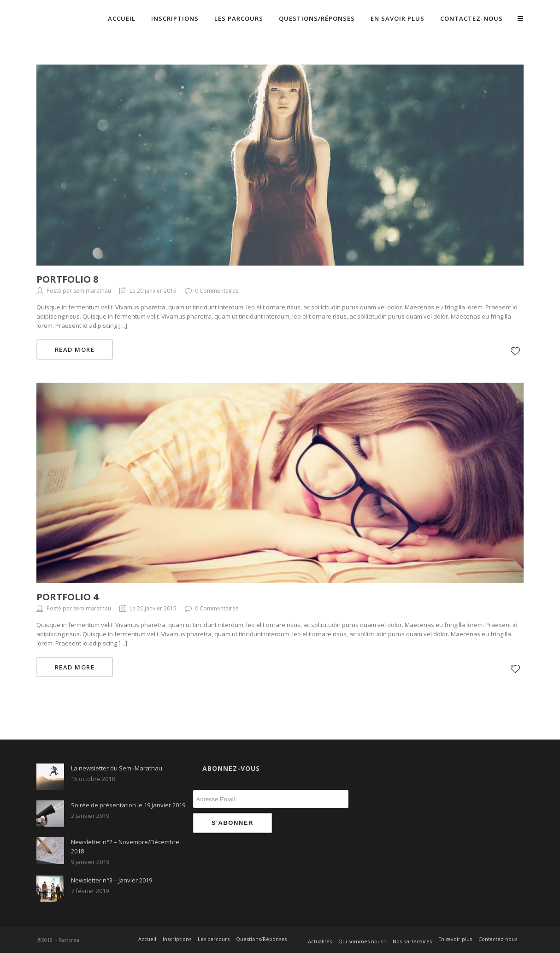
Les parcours (239, 18)
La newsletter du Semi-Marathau (117, 768)
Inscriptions (175, 18)
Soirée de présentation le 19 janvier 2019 (128, 805)
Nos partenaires (412, 941)
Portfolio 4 (67, 597)
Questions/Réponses (317, 18)
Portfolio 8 (67, 279)
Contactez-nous (472, 18)
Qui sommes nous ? (362, 941)
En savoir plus (398, 18)
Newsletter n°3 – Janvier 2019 (112, 880)
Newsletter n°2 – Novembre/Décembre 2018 (125, 846)
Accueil (122, 18)
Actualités (320, 941)
